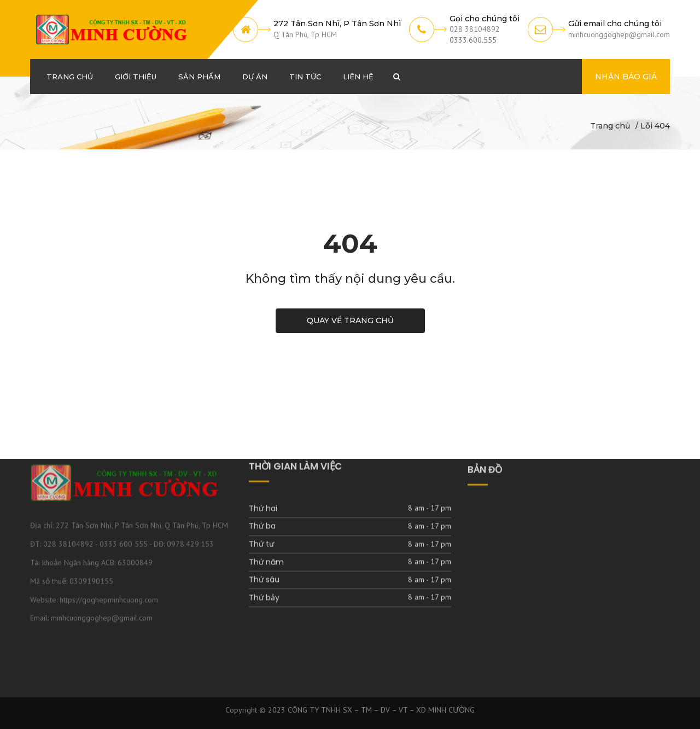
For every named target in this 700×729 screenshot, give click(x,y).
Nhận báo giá (626, 77)
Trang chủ (610, 126)
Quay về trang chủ (350, 320)
